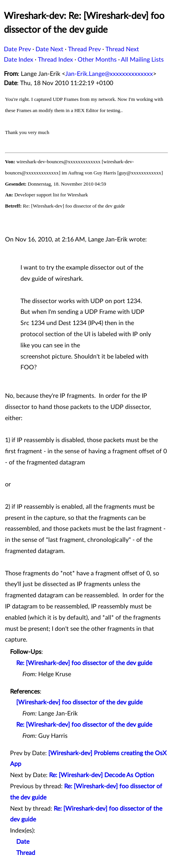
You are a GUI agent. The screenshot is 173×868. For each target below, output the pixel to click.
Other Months (97, 60)
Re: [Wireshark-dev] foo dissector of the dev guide (84, 663)
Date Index (19, 60)
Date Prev (17, 49)
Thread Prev (84, 49)
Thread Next (122, 49)
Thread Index (55, 60)
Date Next (49, 49)
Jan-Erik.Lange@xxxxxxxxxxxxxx (109, 74)
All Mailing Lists (142, 60)
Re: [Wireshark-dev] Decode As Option (102, 775)
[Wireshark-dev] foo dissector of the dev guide (79, 702)
